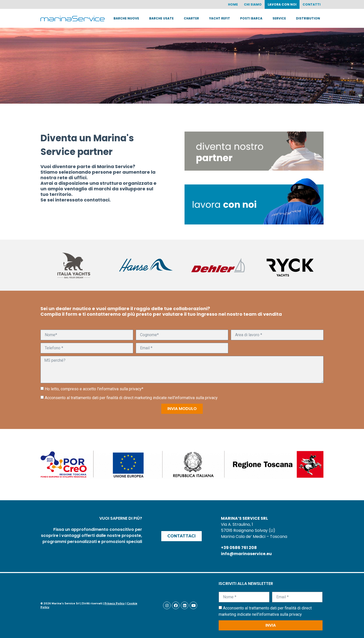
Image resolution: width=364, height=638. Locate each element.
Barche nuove (126, 18)
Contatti (312, 4)
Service (279, 18)
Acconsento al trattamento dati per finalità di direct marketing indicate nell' (131, 398)
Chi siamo (253, 4)
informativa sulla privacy (120, 389)
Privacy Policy (115, 603)
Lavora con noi (282, 4)
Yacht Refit (220, 18)
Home (233, 4)
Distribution (308, 18)
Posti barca (251, 18)
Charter (191, 18)
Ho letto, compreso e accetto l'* (94, 389)
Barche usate (161, 18)
